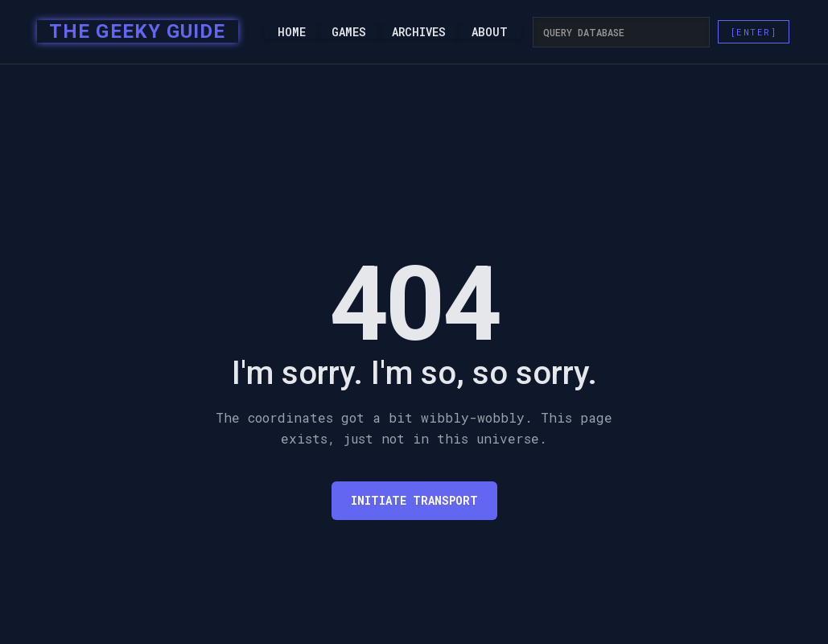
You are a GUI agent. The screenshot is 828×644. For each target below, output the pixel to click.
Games (349, 32)
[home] (132, 32)
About (490, 32)
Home (292, 32)
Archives (419, 32)
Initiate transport (414, 500)
